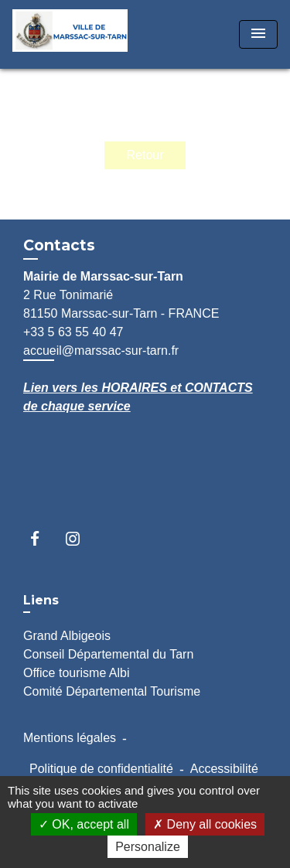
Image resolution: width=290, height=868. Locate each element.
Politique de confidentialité (101, 769)
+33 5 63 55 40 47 (73, 332)
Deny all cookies (205, 824)
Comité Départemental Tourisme (112, 691)
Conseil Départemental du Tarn (108, 654)
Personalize (148, 847)
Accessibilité (224, 769)
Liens (41, 600)
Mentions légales (70, 738)
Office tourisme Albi (77, 673)
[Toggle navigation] (258, 34)
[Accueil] (70, 34)
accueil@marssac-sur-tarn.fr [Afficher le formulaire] (101, 351)
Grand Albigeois (67, 636)
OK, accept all (84, 824)
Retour (145, 155)
